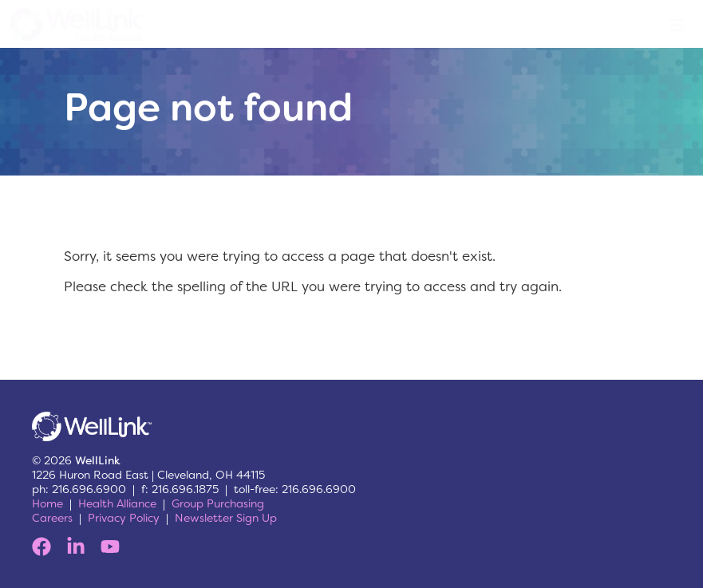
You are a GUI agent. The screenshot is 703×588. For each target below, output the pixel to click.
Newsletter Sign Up (226, 518)
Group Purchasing (218, 503)
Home (47, 503)
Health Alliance (117, 503)
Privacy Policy (124, 518)
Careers (52, 518)
